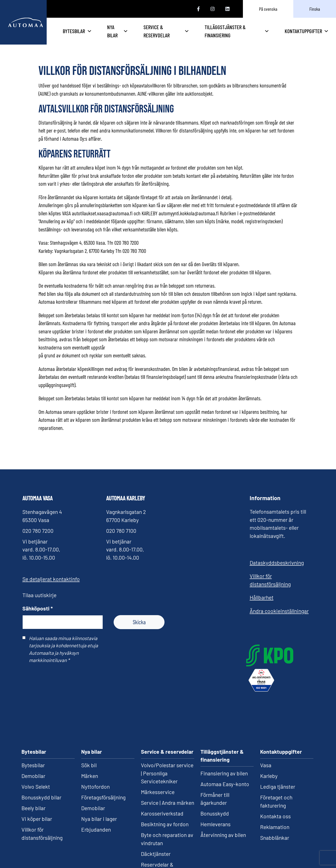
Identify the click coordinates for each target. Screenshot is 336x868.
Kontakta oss (275, 816)
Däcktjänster (156, 854)
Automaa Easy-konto (225, 784)
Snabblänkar (275, 838)
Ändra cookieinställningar (279, 611)
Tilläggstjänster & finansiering (247, 31)
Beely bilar (33, 808)
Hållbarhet (262, 597)
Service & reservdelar (193, 31)
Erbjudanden (96, 830)
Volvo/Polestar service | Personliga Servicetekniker (167, 773)
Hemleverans (215, 824)
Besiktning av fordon (165, 824)
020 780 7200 (38, 531)
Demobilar (33, 776)
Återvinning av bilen (223, 835)
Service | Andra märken (168, 803)
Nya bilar (152, 31)
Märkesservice (158, 792)
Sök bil (89, 765)
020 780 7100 (121, 531)
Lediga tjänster (278, 787)
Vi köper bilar (37, 819)
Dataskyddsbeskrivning (277, 563)
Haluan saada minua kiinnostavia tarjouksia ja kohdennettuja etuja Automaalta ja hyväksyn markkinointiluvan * (63, 649)
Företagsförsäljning (103, 797)
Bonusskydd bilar (41, 797)
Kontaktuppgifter (306, 31)
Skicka (139, 622)
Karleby (269, 776)
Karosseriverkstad (162, 813)
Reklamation (275, 827)
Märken (90, 776)
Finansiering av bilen (224, 773)
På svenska (268, 9)
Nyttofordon (95, 787)
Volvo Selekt (36, 787)
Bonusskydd (215, 813)
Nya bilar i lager (99, 819)
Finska (315, 9)
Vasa (266, 765)
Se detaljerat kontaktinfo (51, 579)
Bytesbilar (114, 31)
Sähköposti (38, 608)
